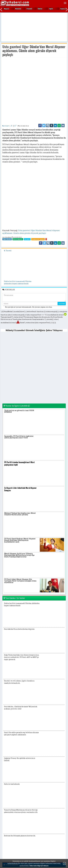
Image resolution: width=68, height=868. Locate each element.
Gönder (62, 304)
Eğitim (17, 9)
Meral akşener (18, 239)
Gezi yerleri (53, 9)
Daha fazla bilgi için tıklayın (39, 866)
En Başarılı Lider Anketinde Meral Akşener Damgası (20, 489)
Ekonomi (29, 9)
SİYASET (6, 126)
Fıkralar (40, 9)
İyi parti (27, 239)
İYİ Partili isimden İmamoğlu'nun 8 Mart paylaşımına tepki (20, 463)
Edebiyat (7, 9)
